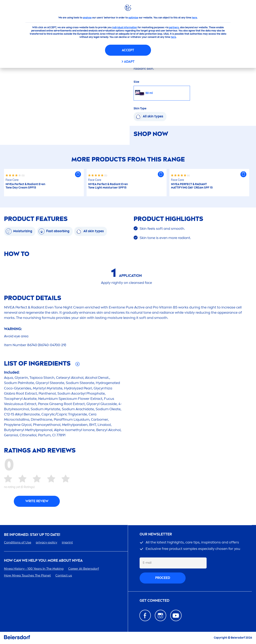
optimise (133, 18)
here (194, 18)
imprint (67, 542)
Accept (128, 50)
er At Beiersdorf (84, 569)
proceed (163, 578)
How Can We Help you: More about (43, 561)
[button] (78, 174)
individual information (125, 27)
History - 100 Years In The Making (34, 569)
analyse (87, 18)
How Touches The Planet (27, 575)
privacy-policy (46, 542)
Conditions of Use (18, 542)
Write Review (37, 501)
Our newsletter (156, 534)
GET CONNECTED (154, 601)
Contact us (64, 575)
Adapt (129, 62)
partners (174, 27)
